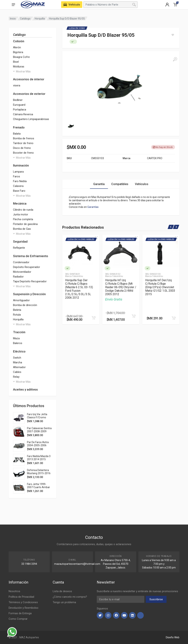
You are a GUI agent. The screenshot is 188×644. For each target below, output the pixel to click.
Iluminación (21, 165)
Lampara (18, 172)
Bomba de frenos (24, 138)
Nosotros (14, 591)
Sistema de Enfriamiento (31, 256)
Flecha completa (23, 219)
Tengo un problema (64, 602)
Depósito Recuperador (27, 267)
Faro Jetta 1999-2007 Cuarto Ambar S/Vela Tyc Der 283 (38, 487)
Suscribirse (156, 599)
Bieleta (17, 310)
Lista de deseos (62, 591)
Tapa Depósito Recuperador (30, 281)
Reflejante (19, 248)
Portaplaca (20, 110)
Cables (17, 372)
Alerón (17, 47)
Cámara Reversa (23, 114)
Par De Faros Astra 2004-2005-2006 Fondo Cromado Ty (38, 445)
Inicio (13, 19)
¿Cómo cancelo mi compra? (70, 597)
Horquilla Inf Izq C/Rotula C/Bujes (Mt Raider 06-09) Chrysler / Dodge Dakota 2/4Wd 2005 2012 (121, 287)
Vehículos (142, 184)
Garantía (99, 184)
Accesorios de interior (29, 79)
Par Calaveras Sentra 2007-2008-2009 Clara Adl (39, 431)
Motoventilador (22, 272)
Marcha (18, 362)
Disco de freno (22, 148)
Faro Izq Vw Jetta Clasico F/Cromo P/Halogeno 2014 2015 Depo (37, 419)
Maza (16, 338)
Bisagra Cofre (21, 57)
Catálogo (25, 19)
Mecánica (20, 203)
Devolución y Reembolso (23, 608)
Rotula (17, 315)
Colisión (19, 41)
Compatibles (120, 184)
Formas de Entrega (20, 613)
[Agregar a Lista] (173, 35)
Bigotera (18, 52)
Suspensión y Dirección (29, 294)
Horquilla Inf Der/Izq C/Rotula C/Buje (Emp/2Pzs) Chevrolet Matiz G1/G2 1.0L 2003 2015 (160, 287)
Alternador (19, 367)
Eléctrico (19, 351)
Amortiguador (21, 300)
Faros (17, 176)
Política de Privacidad (21, 597)
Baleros (18, 343)
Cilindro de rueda (23, 210)
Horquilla (40, 19)
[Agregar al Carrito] (94, 318)
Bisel (16, 62)
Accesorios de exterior (29, 94)
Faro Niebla (20, 181)
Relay (16, 377)
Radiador (18, 277)
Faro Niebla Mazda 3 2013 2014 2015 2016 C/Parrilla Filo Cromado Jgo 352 (39, 461)
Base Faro (19, 191)
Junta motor (21, 214)
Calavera (18, 186)
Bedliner (18, 100)
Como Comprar (18, 619)
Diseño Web (173, 637)
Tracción (19, 332)
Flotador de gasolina (25, 224)
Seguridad (20, 241)
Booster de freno (23, 153)
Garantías (93, 207)
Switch (17, 358)
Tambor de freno (23, 143)
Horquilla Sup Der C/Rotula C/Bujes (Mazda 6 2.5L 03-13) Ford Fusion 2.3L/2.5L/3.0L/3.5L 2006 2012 (79, 289)
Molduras (19, 67)
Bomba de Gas (22, 229)
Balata (17, 134)
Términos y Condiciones (23, 602)
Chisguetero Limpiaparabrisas (31, 119)
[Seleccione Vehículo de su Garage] (72, 5)
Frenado (19, 127)
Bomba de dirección (25, 305)
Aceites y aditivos (25, 389)
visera (17, 85)
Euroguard (19, 105)
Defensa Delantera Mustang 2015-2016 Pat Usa (39, 473)
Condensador (21, 262)
